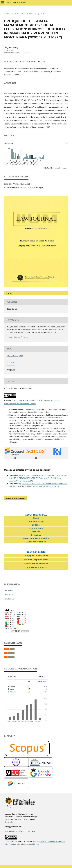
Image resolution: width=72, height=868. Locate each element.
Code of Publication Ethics (36, 538)
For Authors (9, 595)
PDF (10, 293)
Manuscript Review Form (36, 564)
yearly (65, 168)
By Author (36, 535)
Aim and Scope (36, 522)
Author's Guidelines (36, 542)
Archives (16, 14)
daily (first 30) (48, 168)
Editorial (36, 525)
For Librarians (9, 599)
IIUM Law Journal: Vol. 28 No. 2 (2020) (43, 486)
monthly (58, 168)
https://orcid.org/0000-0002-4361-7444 (17, 53)
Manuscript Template (36, 568)
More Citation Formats (18, 337)
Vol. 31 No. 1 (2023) (31, 14)
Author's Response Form (36, 560)
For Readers (9, 591)
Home (7, 14)
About (36, 518)
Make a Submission (16, 498)
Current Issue (36, 528)
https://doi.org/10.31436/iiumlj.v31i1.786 (27, 62)
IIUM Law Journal (17, 3)
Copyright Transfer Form (36, 556)
